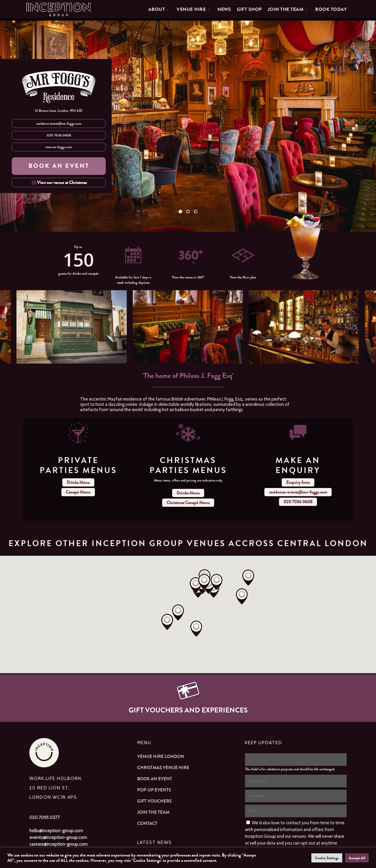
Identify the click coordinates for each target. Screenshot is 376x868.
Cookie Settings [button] (327, 858)
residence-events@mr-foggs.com (59, 124)
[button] (248, 578)
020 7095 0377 (45, 818)
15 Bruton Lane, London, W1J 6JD (59, 111)
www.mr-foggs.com (59, 147)
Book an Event (155, 779)
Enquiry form (298, 482)
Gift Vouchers (154, 801)
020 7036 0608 (59, 135)
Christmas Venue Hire (163, 768)
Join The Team (153, 812)
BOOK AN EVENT (59, 166)
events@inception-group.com (58, 837)
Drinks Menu (78, 482)
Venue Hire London (161, 756)
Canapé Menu (78, 492)
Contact (147, 823)
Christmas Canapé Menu (188, 503)
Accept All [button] (357, 858)
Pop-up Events (154, 790)
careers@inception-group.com (58, 844)
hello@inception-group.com (56, 831)
